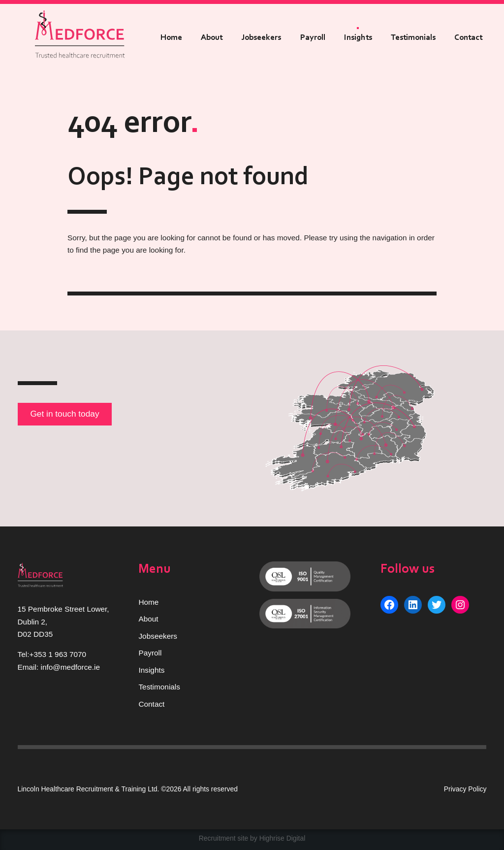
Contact (468, 38)
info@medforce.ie (70, 667)
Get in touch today (64, 414)
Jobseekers (261, 38)
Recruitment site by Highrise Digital (252, 838)
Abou (147, 619)
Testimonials (413, 38)
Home (171, 38)
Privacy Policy (465, 789)
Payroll (313, 38)
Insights (358, 38)
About (212, 38)
